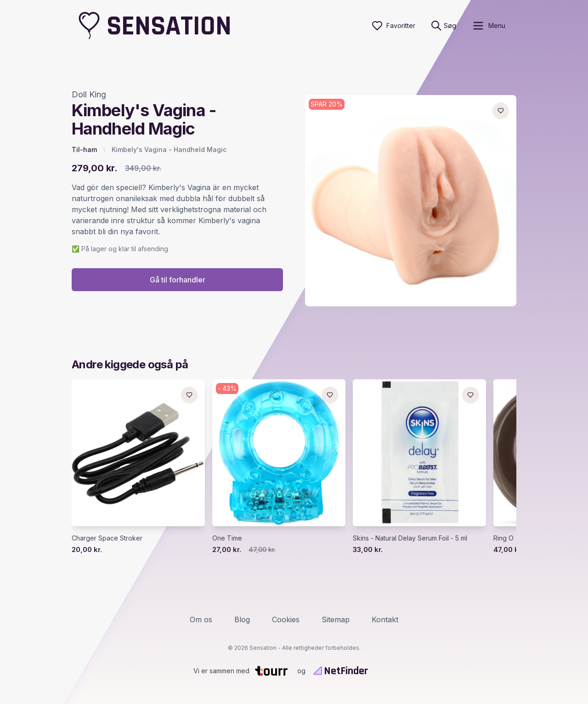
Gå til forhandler (178, 280)
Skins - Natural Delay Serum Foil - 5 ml (410, 538)
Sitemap (336, 620)
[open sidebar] (489, 26)
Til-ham (84, 149)
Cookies (286, 620)
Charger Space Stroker (107, 538)
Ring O (503, 538)
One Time (227, 538)
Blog (242, 620)
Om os (201, 620)
